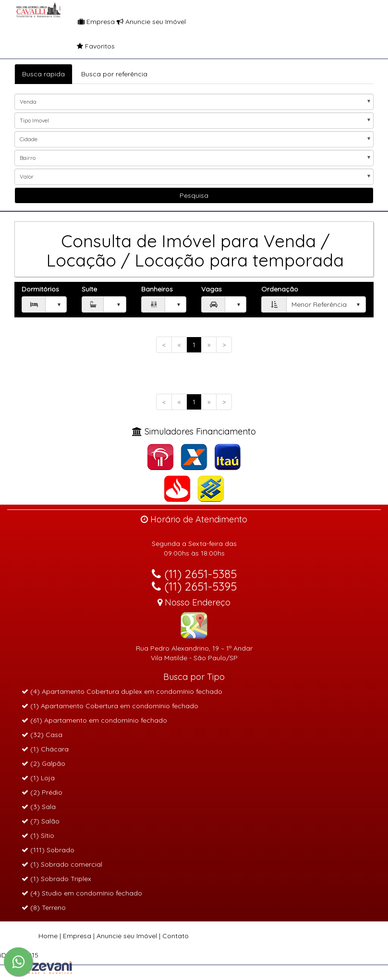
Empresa (96, 22)
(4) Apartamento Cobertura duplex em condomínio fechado (122, 691)
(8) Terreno (44, 907)
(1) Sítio (38, 835)
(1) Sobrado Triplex (56, 879)
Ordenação (280, 289)
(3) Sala (39, 807)
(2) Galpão (43, 763)
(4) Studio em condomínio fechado (82, 893)
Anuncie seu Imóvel (151, 22)
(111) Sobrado (48, 850)
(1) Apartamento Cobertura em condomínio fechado (110, 706)
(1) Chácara (45, 749)
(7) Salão (41, 821)
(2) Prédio (42, 792)
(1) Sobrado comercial (62, 864)
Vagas (212, 289)
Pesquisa (194, 195)
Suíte (89, 289)
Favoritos (77, 46)
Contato (176, 936)
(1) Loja (38, 778)
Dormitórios (40, 289)
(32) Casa (42, 735)
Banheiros (157, 289)
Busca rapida (43, 74)
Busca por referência (114, 74)
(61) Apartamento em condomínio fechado (94, 720)
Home (48, 936)
